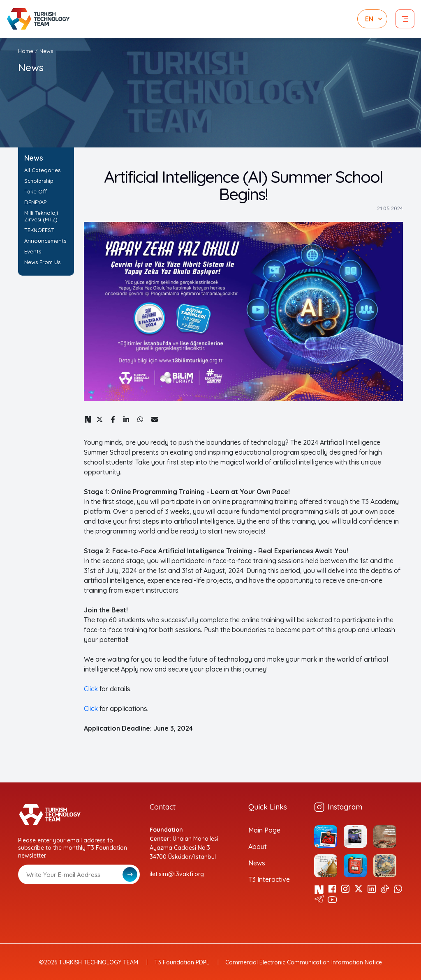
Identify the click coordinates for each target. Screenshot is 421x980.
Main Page (264, 830)
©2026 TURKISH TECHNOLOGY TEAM (89, 962)
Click (91, 689)
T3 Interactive (269, 879)
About (258, 847)
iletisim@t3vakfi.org (177, 874)
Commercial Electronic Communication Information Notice (304, 962)
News (46, 51)
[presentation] (81, 904)
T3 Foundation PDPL (182, 962)
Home (26, 51)
